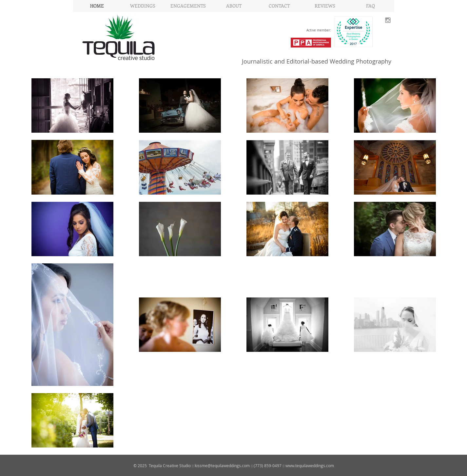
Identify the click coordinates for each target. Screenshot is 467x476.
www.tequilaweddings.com (310, 466)
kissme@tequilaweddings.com (222, 466)
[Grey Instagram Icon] (388, 20)
